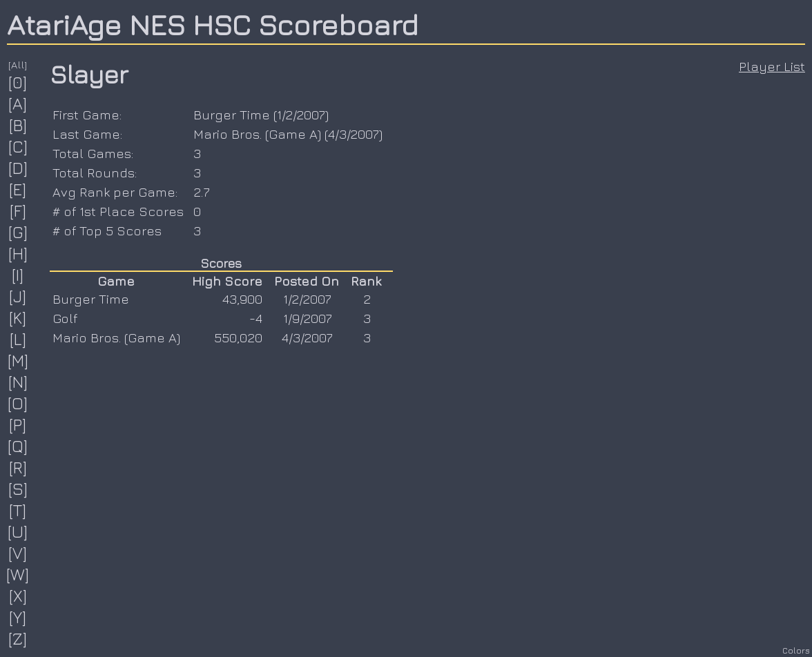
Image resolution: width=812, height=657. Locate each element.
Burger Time (232, 115)
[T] (18, 510)
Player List (772, 66)
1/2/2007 (301, 115)
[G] (18, 232)
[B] (18, 125)
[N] (18, 382)
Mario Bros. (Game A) (257, 134)
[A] (18, 104)
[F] (18, 210)
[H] (18, 253)
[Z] (18, 638)
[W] (18, 574)
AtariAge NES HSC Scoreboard (213, 24)
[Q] (18, 446)
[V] (18, 553)
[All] (18, 65)
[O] (18, 403)
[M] (18, 360)
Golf (65, 318)
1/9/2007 (308, 318)
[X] (18, 596)
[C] (18, 146)
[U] (18, 531)
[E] (18, 189)
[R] (18, 467)
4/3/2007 (354, 134)
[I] (18, 275)
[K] (18, 317)
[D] (18, 168)
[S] (18, 489)
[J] (18, 296)
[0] (18, 82)
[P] (18, 424)
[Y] (18, 617)
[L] (18, 339)
